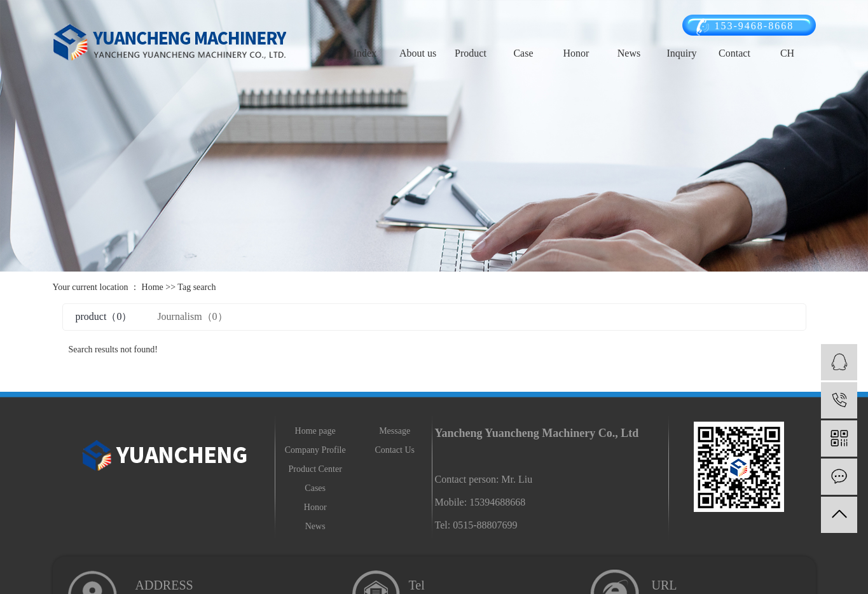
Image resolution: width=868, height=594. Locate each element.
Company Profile (315, 450)
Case (523, 53)
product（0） (104, 316)
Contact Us (395, 450)
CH (787, 53)
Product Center (315, 469)
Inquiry (681, 53)
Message (395, 431)
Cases (315, 488)
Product (471, 53)
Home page (315, 431)
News (629, 53)
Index (365, 53)
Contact (734, 53)
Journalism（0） (192, 316)
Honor (576, 53)
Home (153, 287)
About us (418, 53)
